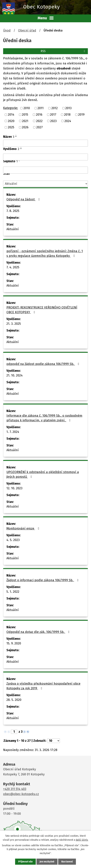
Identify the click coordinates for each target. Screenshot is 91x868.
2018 (67, 115)
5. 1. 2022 (13, 592)
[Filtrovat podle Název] (45, 143)
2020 (11, 121)
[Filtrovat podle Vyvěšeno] (45, 157)
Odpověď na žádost (24, 199)
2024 (68, 121)
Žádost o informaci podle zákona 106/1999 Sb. (43, 580)
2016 (39, 115)
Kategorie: (11, 108)
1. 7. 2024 (13, 432)
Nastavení (67, 862)
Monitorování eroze (24, 528)
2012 (55, 108)
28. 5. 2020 (14, 700)
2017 (53, 115)
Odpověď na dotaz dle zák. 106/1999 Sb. (39, 632)
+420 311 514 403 (15, 789)
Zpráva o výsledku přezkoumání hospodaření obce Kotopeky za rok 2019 (43, 686)
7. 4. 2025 (13, 267)
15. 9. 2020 (14, 643)
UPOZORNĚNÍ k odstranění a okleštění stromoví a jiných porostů (43, 474)
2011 (41, 108)
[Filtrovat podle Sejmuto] (45, 170)
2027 (40, 127)
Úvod (7, 30)
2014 (11, 115)
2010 (27, 108)
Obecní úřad (27, 30)
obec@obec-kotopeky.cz (21, 794)
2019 (81, 115)
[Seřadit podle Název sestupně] (16, 137)
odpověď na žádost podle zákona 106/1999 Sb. (44, 364)
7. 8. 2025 (13, 211)
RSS (63, 51)
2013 (68, 108)
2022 (39, 121)
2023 (53, 121)
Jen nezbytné (47, 862)
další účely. (82, 840)
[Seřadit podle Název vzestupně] (16, 135)
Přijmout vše (25, 862)
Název (9, 137)
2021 (25, 121)
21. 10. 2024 (15, 375)
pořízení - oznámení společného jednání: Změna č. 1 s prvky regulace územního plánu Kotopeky (45, 253)
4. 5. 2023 (13, 540)
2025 (11, 127)
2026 (25, 127)
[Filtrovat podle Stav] (45, 184)
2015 (25, 115)
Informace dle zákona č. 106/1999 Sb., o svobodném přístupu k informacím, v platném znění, (44, 418)
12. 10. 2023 (14, 488)
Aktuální (13, 229)
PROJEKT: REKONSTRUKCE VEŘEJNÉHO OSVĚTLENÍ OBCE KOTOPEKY (42, 310)
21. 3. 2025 (14, 324)
